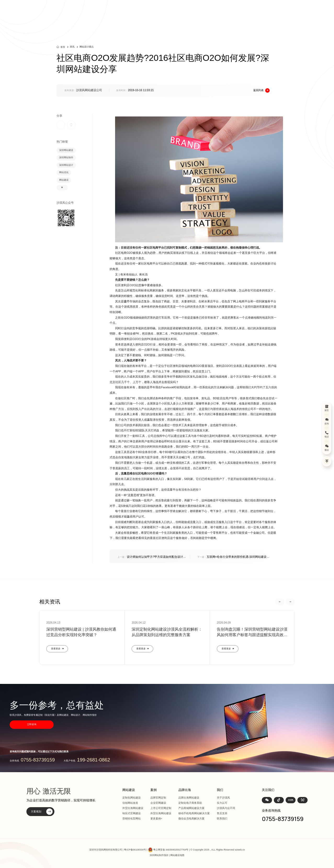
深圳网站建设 (66, 150)
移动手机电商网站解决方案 (194, 813)
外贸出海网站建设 (133, 808)
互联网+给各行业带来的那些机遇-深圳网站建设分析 (233, 557)
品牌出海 (235, 10)
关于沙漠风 (223, 798)
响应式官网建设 (132, 813)
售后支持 (222, 813)
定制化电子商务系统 (190, 803)
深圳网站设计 (66, 165)
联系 (281, 10)
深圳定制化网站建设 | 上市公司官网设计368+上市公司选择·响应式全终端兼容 (89, 10)
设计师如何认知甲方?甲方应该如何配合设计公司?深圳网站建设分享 (152, 557)
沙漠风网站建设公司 (89, 90)
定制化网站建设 (132, 798)
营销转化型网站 (132, 819)
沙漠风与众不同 (226, 808)
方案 (217, 10)
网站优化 (64, 172)
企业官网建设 (158, 803)
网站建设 (185, 10)
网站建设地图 (177, 855)
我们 (267, 10)
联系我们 (222, 819)
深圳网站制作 (66, 157)
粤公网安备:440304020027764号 (171, 850)
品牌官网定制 (158, 798)
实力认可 (222, 803)
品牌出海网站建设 (189, 798)
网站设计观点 (87, 47)
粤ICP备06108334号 (135, 850)
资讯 (252, 10)
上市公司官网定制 (161, 808)
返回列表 (261, 90)
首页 (167, 10)
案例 (202, 10)
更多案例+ (156, 819)
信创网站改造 (130, 803)
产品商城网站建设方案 (191, 808)
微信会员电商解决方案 (191, 819)
